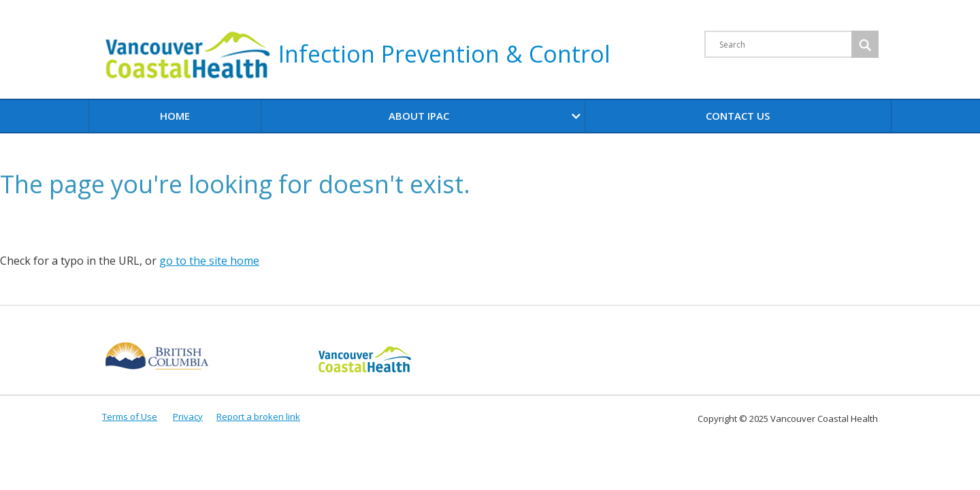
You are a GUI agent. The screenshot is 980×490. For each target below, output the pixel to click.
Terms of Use (130, 416)
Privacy (188, 416)
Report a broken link (258, 416)
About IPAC (487, 116)
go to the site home (209, 261)
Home (175, 116)
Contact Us (738, 116)
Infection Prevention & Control (356, 56)
